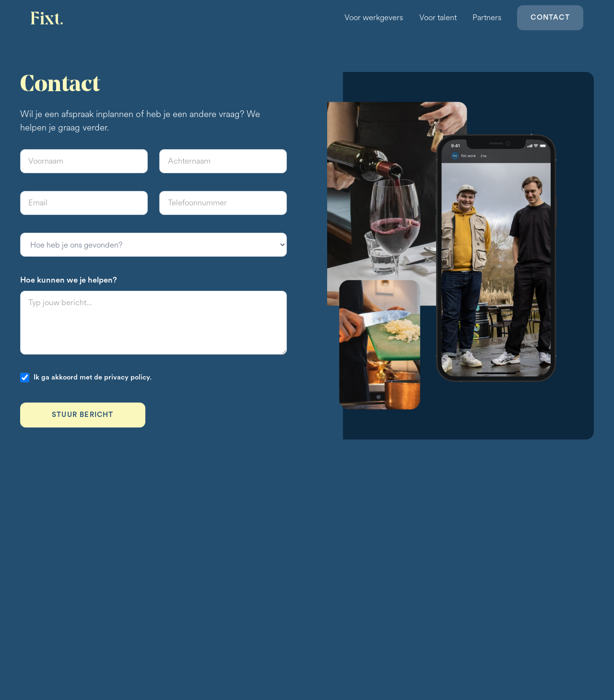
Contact (550, 18)
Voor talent (438, 18)
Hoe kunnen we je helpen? (69, 280)
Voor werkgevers (374, 18)
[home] (48, 18)
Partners (487, 18)
